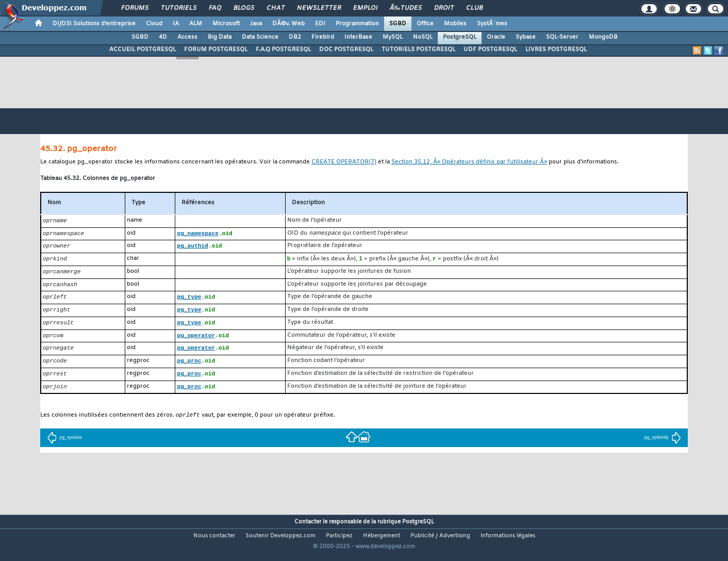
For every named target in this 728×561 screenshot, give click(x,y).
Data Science (260, 37)
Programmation (357, 24)
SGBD (398, 24)
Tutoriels (179, 8)
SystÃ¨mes (492, 24)
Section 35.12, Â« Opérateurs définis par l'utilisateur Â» (469, 162)
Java (256, 24)
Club (474, 8)
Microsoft (226, 24)
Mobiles (455, 24)
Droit (444, 8)
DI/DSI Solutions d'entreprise (94, 24)
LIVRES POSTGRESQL (556, 49)
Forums (135, 8)
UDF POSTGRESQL (490, 49)
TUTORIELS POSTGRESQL (418, 49)
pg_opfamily (663, 445)
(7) (344, 162)
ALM (196, 24)
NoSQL (423, 37)
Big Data (220, 37)
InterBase (358, 37)
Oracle (496, 37)
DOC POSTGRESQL (346, 49)
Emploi (365, 8)
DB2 (295, 37)
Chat (276, 8)
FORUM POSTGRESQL (216, 49)
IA (176, 24)
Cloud (154, 24)
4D (163, 37)
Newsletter (319, 8)
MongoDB (603, 37)
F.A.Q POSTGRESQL (283, 49)
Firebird (323, 37)
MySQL (393, 37)
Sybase (526, 37)
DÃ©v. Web (288, 24)
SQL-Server (562, 37)
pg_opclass (64, 445)
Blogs (244, 8)
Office (425, 24)
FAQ (215, 8)
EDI (320, 24)
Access (187, 37)
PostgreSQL (460, 37)
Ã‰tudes (406, 8)
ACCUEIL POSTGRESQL (143, 49)
